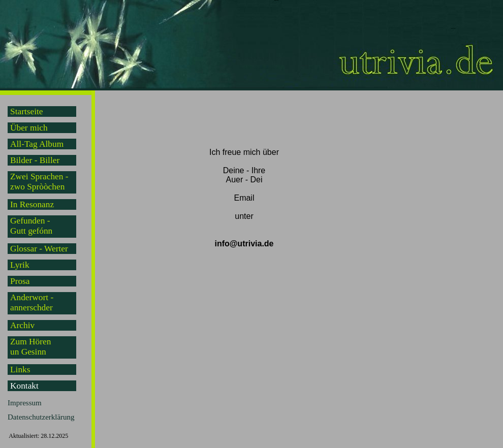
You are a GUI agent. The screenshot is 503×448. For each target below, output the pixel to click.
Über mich (29, 128)
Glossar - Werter (39, 249)
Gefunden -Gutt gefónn (31, 226)
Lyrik (20, 265)
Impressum (25, 403)
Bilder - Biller (35, 160)
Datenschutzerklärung (41, 417)
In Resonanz (32, 204)
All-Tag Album (37, 144)
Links (20, 370)
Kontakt (24, 386)
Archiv (22, 325)
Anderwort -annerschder (32, 302)
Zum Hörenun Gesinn (30, 347)
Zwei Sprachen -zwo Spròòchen (39, 182)
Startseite (26, 111)
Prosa (20, 281)
